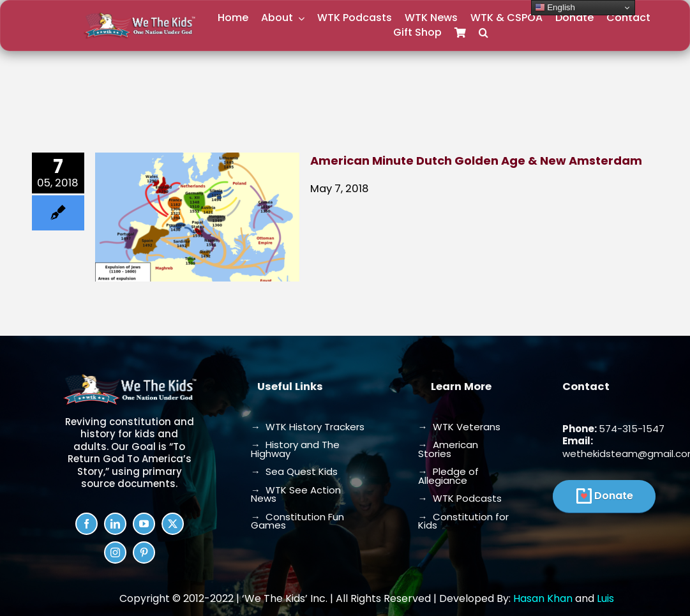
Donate (614, 496)
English (555, 8)
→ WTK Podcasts (460, 498)
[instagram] (115, 552)
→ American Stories (448, 449)
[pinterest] (144, 552)
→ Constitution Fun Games (297, 521)
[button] (484, 33)
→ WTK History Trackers (308, 427)
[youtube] (144, 524)
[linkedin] (115, 524)
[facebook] (86, 524)
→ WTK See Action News (296, 494)
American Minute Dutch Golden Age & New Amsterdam (476, 161)
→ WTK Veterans (459, 427)
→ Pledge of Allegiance (448, 476)
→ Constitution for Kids (463, 521)
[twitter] (173, 524)
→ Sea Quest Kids (294, 471)
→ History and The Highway (295, 449)
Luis (605, 598)
